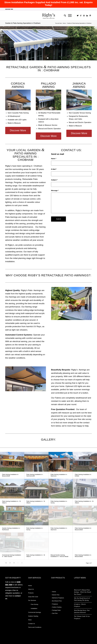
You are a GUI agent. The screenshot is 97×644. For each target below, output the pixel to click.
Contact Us (31, 624)
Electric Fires (56, 595)
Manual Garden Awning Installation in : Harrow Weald (59, 556)
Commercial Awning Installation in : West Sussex (12, 556)
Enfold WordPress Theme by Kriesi (28, 638)
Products (31, 593)
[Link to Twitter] (78, 16)
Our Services (32, 600)
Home (30, 586)
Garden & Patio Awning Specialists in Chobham (23, 23)
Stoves (54, 592)
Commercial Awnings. (35, 612)
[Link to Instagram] (84, 16)
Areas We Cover (33, 597)
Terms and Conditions (35, 627)
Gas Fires (55, 613)
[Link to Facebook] (81, 16)
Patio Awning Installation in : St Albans (36, 502)
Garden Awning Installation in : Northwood (11, 529)
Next (95, 43)
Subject (54, 180)
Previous (2, 43)
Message (55, 191)
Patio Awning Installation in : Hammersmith (35, 475)
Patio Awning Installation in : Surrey (59, 502)
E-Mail (54, 169)
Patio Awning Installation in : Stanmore (59, 475)
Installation (34, 608)
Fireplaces (55, 604)
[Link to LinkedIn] (87, 16)
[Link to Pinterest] (90, 16)
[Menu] (69, 16)
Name (54, 159)
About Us (31, 589)
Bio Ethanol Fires (57, 601)
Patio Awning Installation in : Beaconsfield (11, 475)
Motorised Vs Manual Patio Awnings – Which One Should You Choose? (82, 592)
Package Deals (56, 610)
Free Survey (34, 604)
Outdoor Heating (33, 616)
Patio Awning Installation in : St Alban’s (11, 502)
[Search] (64, 16)
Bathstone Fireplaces (58, 598)
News (30, 620)
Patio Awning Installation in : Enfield (83, 475)
